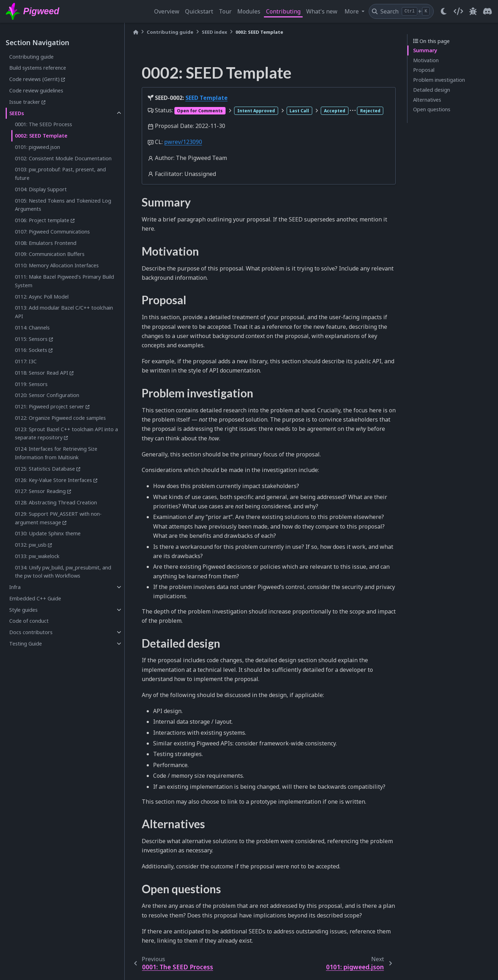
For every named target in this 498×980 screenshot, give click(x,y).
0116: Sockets (31, 350)
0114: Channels (32, 328)
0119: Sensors (31, 384)
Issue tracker (25, 102)
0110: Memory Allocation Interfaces (57, 265)
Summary (425, 50)
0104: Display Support (41, 189)
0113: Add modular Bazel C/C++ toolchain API (64, 312)
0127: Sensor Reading (40, 491)
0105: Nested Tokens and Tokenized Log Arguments (63, 205)
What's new (322, 11)
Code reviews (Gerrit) (34, 79)
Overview (167, 11)
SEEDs (17, 113)
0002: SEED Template (41, 136)
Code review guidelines (36, 90)
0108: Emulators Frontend (46, 243)
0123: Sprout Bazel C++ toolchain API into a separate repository (66, 433)
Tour (225, 11)
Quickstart (199, 11)
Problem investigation (439, 80)
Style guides (23, 610)
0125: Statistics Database (45, 469)
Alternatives (427, 100)
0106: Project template (42, 220)
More (352, 11)
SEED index (214, 32)
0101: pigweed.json (37, 147)
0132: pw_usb (31, 545)
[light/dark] (444, 11)
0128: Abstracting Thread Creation (56, 502)
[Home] (136, 32)
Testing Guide (26, 644)
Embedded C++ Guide (35, 598)
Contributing (283, 11)
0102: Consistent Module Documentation (63, 158)
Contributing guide (31, 57)
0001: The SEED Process (44, 124)
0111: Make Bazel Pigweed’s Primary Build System (64, 281)
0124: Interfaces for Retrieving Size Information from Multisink (56, 453)
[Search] (401, 11)
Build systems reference (38, 68)
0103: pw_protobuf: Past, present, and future (60, 174)
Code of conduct (29, 621)
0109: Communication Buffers (50, 254)
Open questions (432, 109)
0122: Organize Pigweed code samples (60, 418)
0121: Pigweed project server (50, 406)
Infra (15, 587)
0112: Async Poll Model (42, 297)
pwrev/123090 (183, 142)
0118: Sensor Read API (42, 373)
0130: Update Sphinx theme (48, 533)
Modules (249, 11)
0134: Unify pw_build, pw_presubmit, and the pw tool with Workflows (63, 572)
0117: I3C (26, 361)
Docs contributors (31, 632)
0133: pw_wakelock (37, 556)
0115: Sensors (31, 339)
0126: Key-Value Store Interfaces (53, 480)
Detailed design (432, 90)
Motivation (426, 60)
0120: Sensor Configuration (47, 395)
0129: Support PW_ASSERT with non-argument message (58, 518)
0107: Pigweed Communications (52, 232)
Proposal (424, 70)
